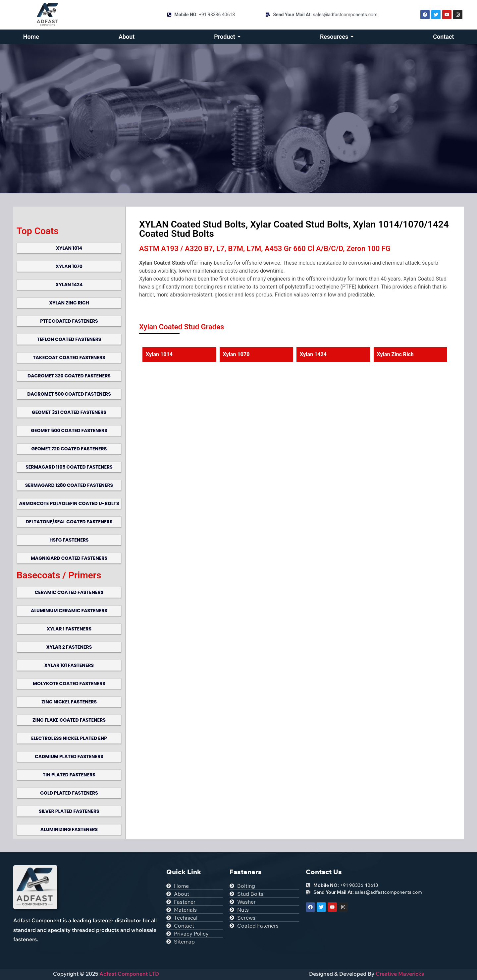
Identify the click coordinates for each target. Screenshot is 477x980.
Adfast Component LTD (129, 974)
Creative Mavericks (400, 974)
